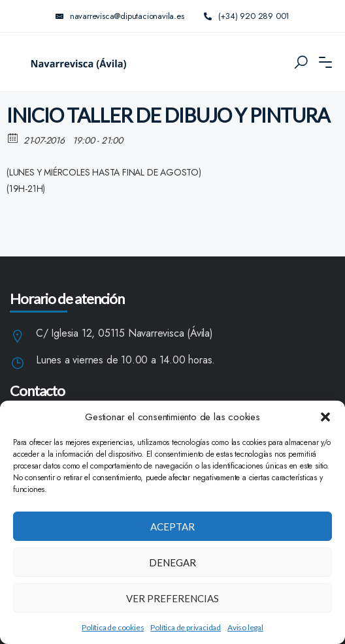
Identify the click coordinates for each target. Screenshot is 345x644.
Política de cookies (113, 627)
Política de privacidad (186, 627)
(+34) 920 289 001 (247, 16)
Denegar (172, 562)
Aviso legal (245, 627)
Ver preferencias (172, 598)
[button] (325, 417)
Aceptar (172, 527)
